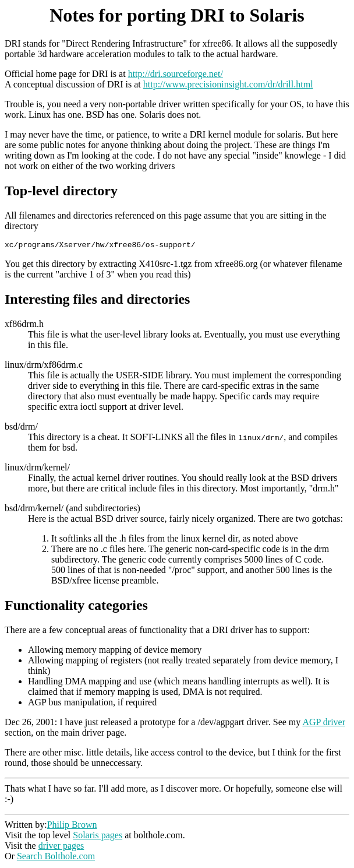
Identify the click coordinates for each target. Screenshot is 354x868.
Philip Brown (72, 826)
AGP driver (324, 724)
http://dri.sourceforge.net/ (176, 74)
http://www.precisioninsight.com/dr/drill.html (228, 84)
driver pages (61, 847)
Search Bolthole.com (56, 858)
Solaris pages (98, 837)
